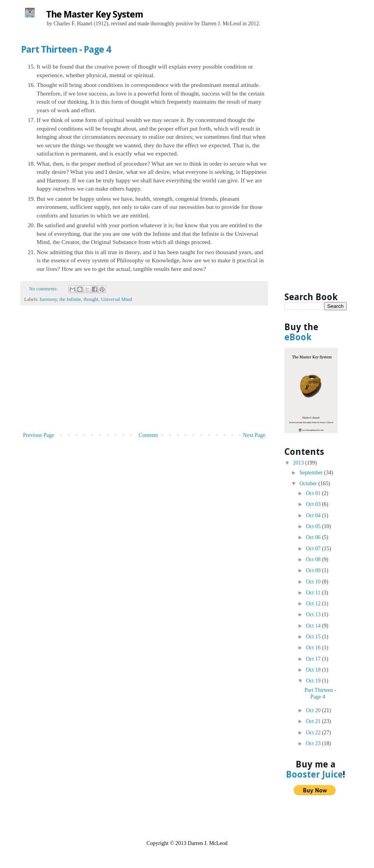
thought (91, 299)
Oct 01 (314, 493)
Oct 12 (314, 604)
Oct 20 (314, 710)
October (309, 483)
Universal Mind (116, 299)
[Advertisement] (144, 372)
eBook (298, 337)
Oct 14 (314, 626)
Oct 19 (314, 681)
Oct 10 (314, 582)
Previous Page (39, 435)
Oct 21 (314, 721)
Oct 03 (314, 504)
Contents (148, 435)
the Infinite (70, 299)
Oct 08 (314, 560)
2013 (299, 463)
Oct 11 (314, 593)
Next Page (254, 435)
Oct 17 (314, 659)
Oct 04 (314, 515)
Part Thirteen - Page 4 (66, 49)
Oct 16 (314, 648)
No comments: (44, 289)
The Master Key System (94, 14)
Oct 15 (314, 637)
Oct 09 (314, 570)
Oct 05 (314, 526)
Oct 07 (314, 549)
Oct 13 (314, 614)
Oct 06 (314, 537)
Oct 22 (314, 733)
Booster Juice (314, 774)
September (311, 473)
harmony (48, 299)
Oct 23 (314, 743)
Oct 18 (314, 670)
